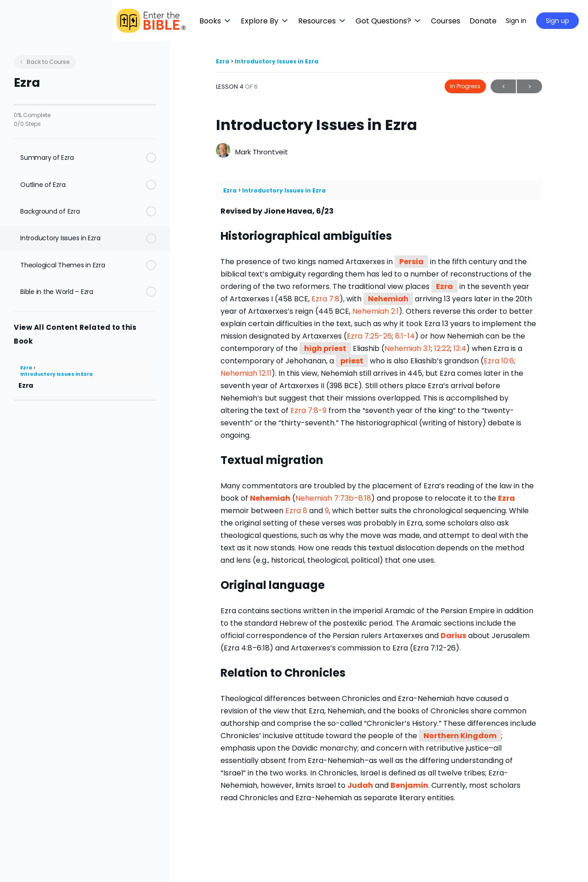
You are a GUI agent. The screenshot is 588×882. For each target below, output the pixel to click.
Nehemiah (388, 299)
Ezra (27, 368)
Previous (503, 87)
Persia (411, 262)
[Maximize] (486, 21)
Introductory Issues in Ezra (57, 374)
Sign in (516, 21)
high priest (325, 348)
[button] (273, 21)
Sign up (557, 21)
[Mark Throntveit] (223, 151)
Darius (453, 636)
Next (529, 87)
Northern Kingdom (460, 736)
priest (352, 361)
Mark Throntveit (262, 152)
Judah (360, 785)
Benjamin (409, 785)
